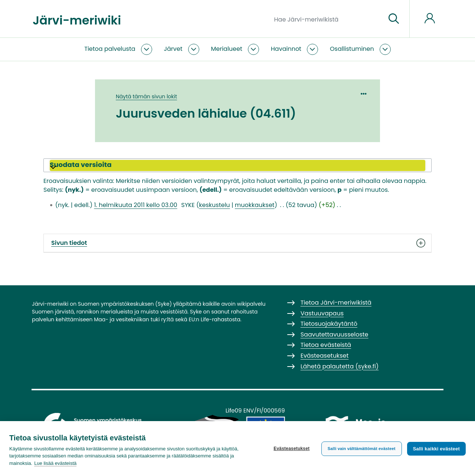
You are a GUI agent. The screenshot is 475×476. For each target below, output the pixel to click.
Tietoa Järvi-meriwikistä (336, 303)
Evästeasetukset (291, 449)
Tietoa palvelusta (110, 49)
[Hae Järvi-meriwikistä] (327, 19)
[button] (237, 165)
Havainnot (286, 49)
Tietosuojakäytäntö (329, 324)
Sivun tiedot (237, 243)
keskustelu (214, 205)
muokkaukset (255, 205)
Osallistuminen (352, 49)
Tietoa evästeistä (326, 345)
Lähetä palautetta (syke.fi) (340, 366)
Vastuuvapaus (322, 313)
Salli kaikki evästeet (436, 449)
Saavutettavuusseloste (335, 334)
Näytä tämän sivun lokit (146, 96)
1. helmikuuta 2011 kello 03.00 (135, 205)
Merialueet (227, 49)
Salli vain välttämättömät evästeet (362, 449)
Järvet (173, 49)
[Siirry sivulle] (394, 19)
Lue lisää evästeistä (55, 463)
